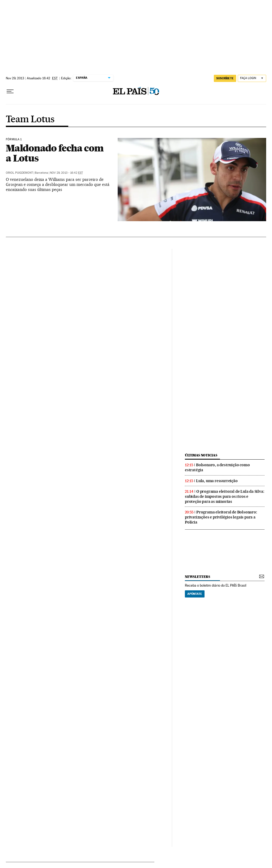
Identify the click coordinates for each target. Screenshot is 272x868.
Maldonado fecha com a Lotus (55, 153)
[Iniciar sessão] (252, 78)
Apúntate (195, 594)
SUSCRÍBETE (225, 78)
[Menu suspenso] (10, 91)
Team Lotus (30, 120)
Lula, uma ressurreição (217, 481)
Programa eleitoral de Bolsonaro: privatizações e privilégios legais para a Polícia (221, 517)
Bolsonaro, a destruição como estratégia (217, 467)
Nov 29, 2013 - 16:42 (66, 173)
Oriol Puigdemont (19, 173)
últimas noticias (201, 455)
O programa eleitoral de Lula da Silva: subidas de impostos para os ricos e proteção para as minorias (224, 496)
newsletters (197, 577)
